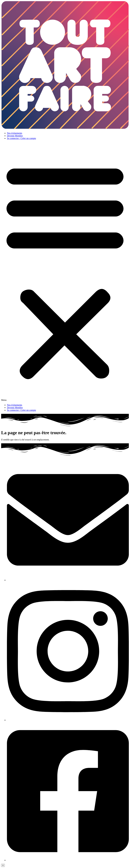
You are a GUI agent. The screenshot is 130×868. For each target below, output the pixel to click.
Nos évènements (15, 133)
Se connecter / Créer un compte (21, 138)
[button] (65, 272)
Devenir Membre (15, 136)
